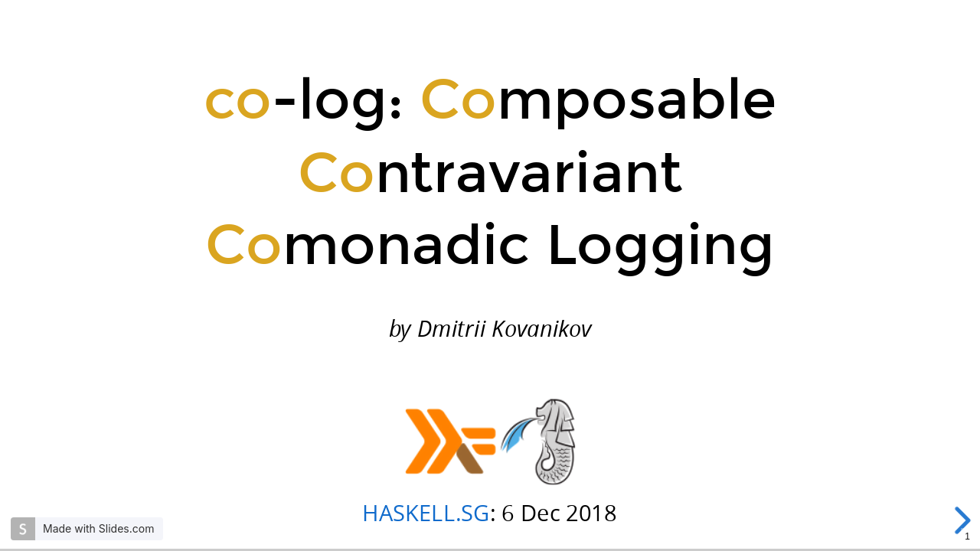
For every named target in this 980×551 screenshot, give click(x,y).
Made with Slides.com (98, 528)
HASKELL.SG (426, 512)
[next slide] (964, 520)
